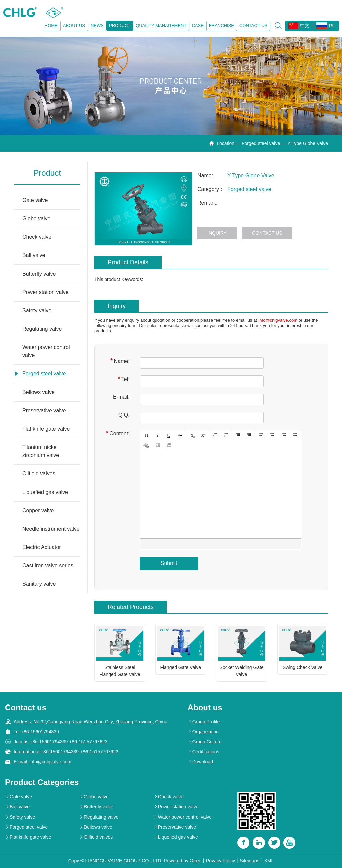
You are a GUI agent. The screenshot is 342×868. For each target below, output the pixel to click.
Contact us (253, 26)
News (97, 26)
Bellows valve (39, 392)
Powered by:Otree (183, 861)
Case (198, 26)
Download (200, 762)
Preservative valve (44, 410)
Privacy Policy (221, 861)
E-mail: (121, 397)
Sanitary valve (39, 584)
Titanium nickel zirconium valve (41, 451)
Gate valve (35, 200)
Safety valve (37, 310)
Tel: (124, 379)
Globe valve (37, 219)
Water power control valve (46, 351)
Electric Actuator (42, 547)
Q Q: (124, 415)
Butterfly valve (39, 274)
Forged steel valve (261, 143)
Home (51, 26)
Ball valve (34, 255)
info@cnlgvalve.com (278, 320)
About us (74, 26)
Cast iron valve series (48, 566)
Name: (120, 361)
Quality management (161, 26)
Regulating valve (42, 329)
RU (326, 26)
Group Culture (205, 742)
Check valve (37, 237)
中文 (299, 26)
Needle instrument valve (51, 529)
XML (269, 861)
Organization (203, 732)
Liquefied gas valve (45, 492)
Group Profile (204, 722)
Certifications (204, 752)
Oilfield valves (39, 474)
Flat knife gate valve (46, 429)
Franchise (221, 26)
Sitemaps (249, 861)
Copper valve (38, 510)
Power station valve (46, 292)
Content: (117, 433)
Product (119, 26)
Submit (169, 563)
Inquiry (217, 233)
